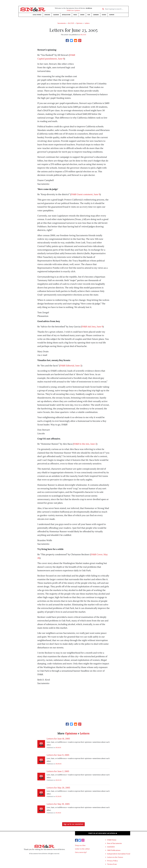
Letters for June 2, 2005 (58, 771)
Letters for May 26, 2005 (58, 788)
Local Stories (37, 15)
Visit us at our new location (103, 833)
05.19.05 (58, 813)
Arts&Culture (66, 15)
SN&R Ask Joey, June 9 (92, 327)
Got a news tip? (81, 852)
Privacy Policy (112, 861)
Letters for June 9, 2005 (58, 755)
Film (89, 15)
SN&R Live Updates (73, 10)
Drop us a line (80, 845)
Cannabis (96, 15)
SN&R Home (112, 840)
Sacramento (62, 23)
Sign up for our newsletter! (73, 824)
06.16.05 (58, 747)
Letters (87, 23)
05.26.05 (58, 796)
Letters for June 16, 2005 (58, 739)
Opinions (47, 15)
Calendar (56, 15)
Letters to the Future (115, 857)
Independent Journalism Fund (119, 854)
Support (112, 15)
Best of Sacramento (114, 843)
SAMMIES (111, 847)
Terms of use (112, 864)
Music (75, 15)
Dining (82, 15)
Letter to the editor (82, 849)
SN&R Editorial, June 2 (70, 366)
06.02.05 (59, 780)
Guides (104, 15)
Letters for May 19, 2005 (58, 804)
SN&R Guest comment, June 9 (85, 194)
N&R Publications (114, 850)
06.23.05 (71, 23)
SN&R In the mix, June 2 (85, 444)
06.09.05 (59, 764)
